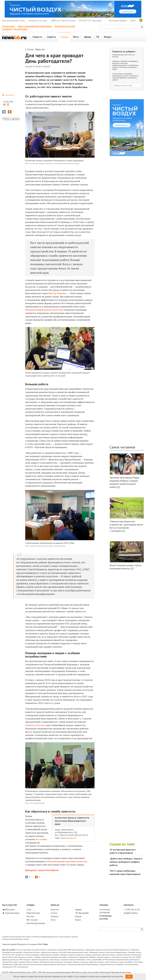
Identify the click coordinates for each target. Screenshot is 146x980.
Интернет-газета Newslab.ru (42, 870)
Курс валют (97, 21)
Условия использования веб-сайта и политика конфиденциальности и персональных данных (40, 937)
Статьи (30, 49)
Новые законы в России (65, 26)
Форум (78, 916)
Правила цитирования (121, 972)
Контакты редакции (36, 923)
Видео (78, 920)
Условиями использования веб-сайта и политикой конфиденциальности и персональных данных (125, 64)
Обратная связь (33, 913)
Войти (133, 21)
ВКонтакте (9, 910)
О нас (29, 910)
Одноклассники (11, 913)
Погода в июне (8, 26)
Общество (40, 49)
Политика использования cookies (16, 939)
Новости (55, 910)
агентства (44, 310)
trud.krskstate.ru (68, 838)
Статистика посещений (105, 911)
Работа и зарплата (11, 119)
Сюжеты (55, 916)
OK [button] (129, 977)
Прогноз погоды (68, 21)
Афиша (78, 910)
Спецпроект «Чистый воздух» (15, 29)
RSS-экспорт (32, 920)
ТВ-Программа (82, 913)
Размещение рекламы (106, 917)
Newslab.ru (10, 95)
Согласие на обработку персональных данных (122, 75)
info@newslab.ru (131, 913)
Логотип (30, 916)
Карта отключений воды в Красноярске (35, 26)
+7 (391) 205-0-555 (132, 910)
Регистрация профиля (118, 21)
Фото (53, 920)
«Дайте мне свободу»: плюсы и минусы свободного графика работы (126, 862)
